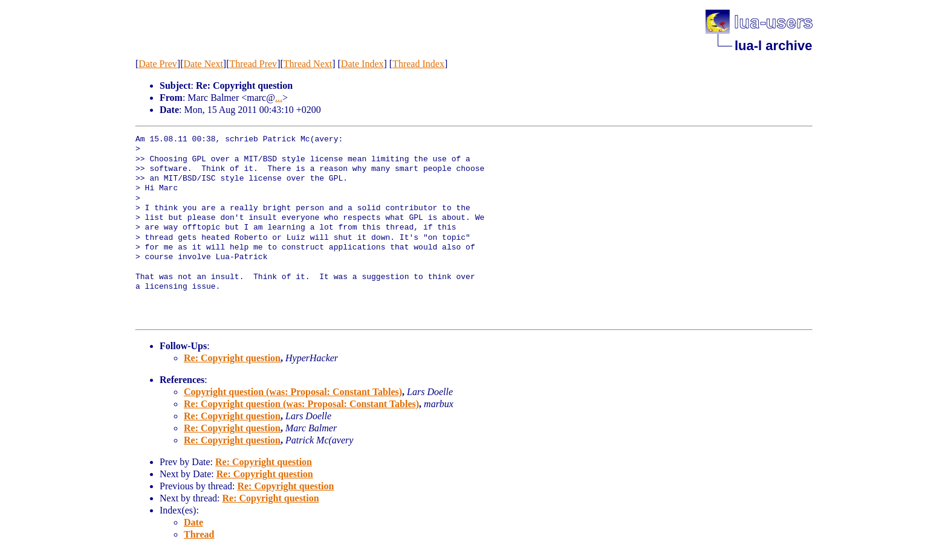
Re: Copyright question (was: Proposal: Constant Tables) (301, 404)
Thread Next (308, 64)
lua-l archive (773, 46)
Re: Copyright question (232, 358)
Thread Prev (253, 64)
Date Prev (158, 64)
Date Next (203, 64)
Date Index (362, 64)
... (279, 98)
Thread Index (418, 64)
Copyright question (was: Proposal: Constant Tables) (293, 392)
